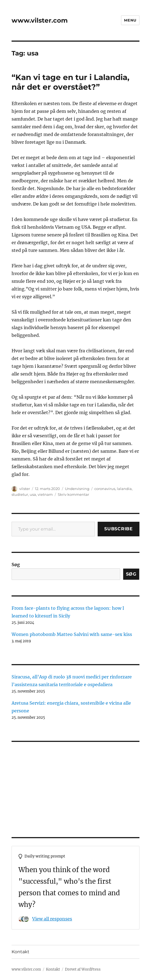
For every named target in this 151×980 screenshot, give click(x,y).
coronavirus (105, 489)
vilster (25, 489)
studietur (20, 494)
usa (33, 494)
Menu (130, 20)
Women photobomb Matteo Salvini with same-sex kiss (72, 634)
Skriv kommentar (73, 494)
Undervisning (77, 489)
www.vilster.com (40, 20)
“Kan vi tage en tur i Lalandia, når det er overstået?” (70, 82)
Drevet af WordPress (83, 969)
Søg (16, 564)
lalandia (124, 489)
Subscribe (119, 529)
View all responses (52, 919)
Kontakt (20, 952)
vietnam (45, 494)
